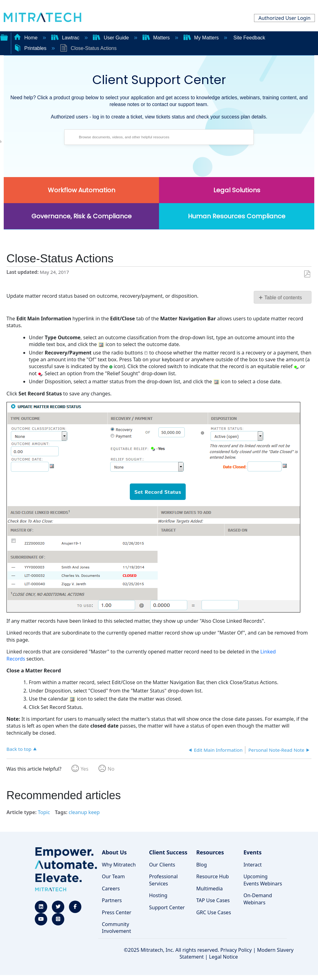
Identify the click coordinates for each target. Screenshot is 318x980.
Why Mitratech (119, 865)
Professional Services (163, 880)
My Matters (202, 38)
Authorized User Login (284, 18)
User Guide (111, 38)
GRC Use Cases (214, 912)
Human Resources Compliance (237, 216)
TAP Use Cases (213, 900)
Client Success (168, 852)
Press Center (117, 912)
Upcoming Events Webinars (263, 880)
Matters (157, 38)
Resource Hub (213, 876)
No (111, 769)
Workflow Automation (82, 190)
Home (26, 38)
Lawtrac (66, 38)
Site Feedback (249, 38)
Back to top (19, 749)
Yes (85, 769)
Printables (31, 48)
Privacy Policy (236, 950)
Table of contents (283, 298)
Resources (210, 852)
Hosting (158, 895)
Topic (44, 812)
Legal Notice (223, 957)
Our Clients (162, 865)
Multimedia (209, 889)
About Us (114, 852)
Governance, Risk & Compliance (82, 216)
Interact (253, 865)
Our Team (113, 876)
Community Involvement (116, 928)
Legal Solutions (237, 190)
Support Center (167, 907)
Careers (111, 889)
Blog (202, 865)
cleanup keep (84, 812)
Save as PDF (307, 274)
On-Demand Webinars (258, 899)
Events (252, 852)
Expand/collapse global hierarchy (4, 37)
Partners (112, 900)
